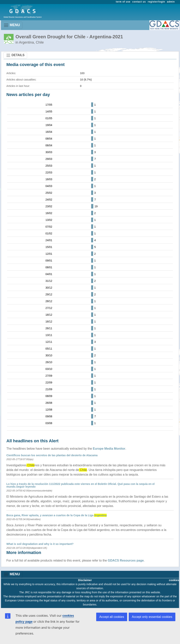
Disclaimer (85, 580)
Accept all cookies (112, 617)
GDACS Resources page (126, 560)
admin (171, 2)
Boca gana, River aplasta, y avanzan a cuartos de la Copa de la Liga (57, 515)
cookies (174, 580)
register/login (156, 2)
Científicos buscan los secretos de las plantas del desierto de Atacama (52, 455)
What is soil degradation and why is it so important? (40, 544)
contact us (139, 2)
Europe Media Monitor (109, 449)
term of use (123, 2)
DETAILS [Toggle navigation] (15, 55)
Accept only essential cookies (152, 617)
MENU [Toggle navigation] (12, 25)
